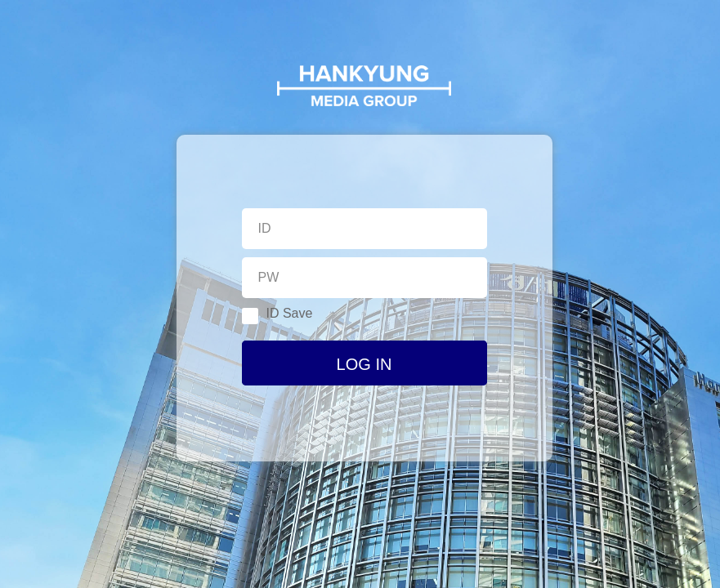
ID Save (277, 315)
